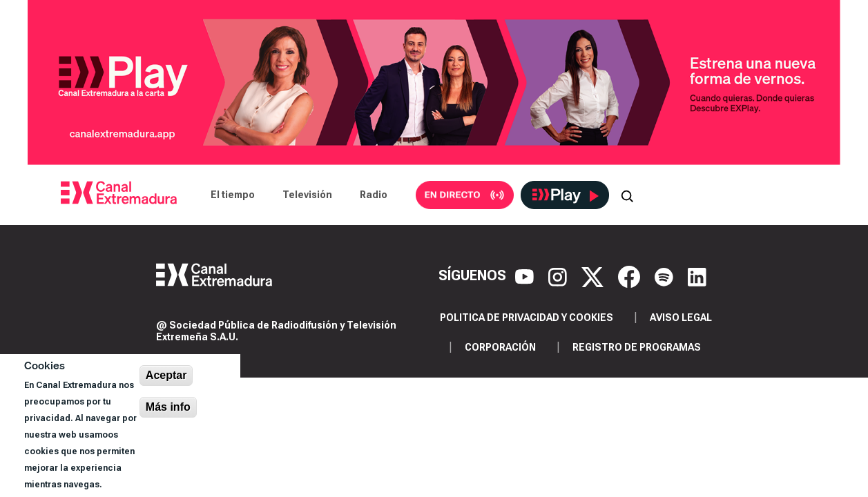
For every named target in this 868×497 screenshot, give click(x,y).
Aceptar (166, 375)
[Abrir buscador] (627, 195)
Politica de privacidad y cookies (527, 318)
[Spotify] (666, 275)
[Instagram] (559, 275)
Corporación (500, 347)
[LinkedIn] (697, 275)
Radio (374, 195)
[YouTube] (526, 275)
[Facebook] (631, 275)
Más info (168, 407)
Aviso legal (681, 318)
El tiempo (233, 195)
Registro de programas (637, 347)
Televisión (307, 195)
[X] (594, 275)
